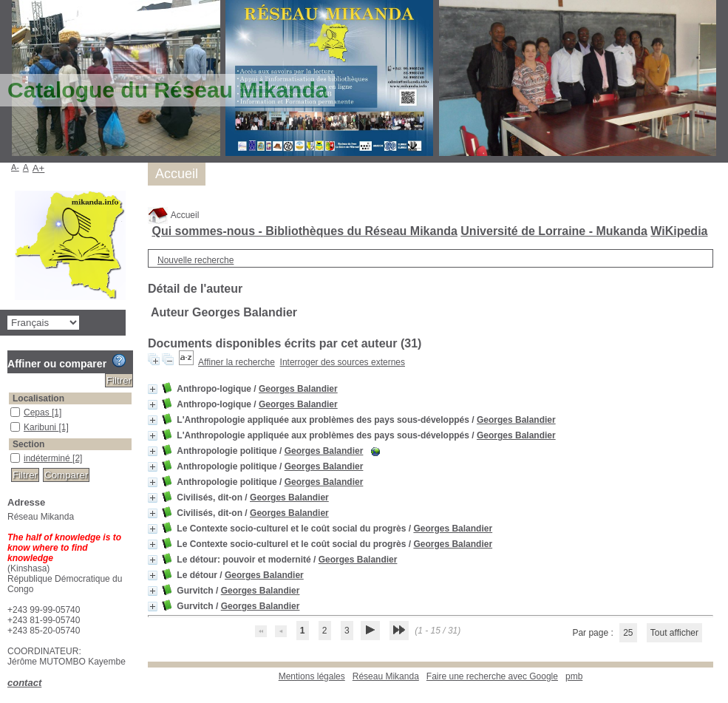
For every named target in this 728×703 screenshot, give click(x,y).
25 (628, 633)
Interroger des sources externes (343, 362)
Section (28, 444)
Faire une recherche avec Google (492, 676)
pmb (574, 676)
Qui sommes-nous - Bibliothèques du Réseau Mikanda (304, 231)
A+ (39, 168)
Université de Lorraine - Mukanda (554, 231)
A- (15, 167)
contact (24, 683)
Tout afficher (674, 633)
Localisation (38, 398)
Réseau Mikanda (386, 676)
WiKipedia (679, 231)
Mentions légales (312, 676)
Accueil (173, 215)
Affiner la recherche (237, 362)
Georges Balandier (298, 389)
